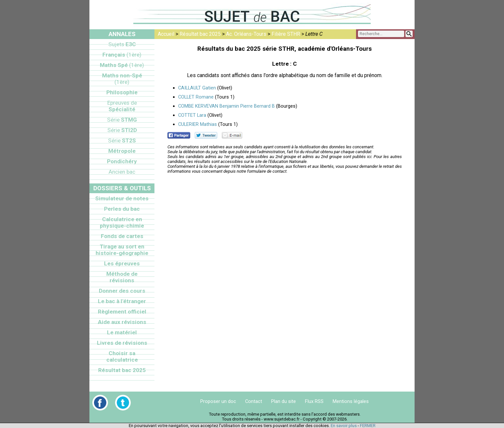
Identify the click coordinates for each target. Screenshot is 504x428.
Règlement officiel (122, 312)
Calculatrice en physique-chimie (122, 222)
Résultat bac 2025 (200, 34)
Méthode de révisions (122, 277)
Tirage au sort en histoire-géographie (122, 250)
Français (122, 55)
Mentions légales (351, 401)
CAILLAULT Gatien (197, 88)
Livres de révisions (122, 343)
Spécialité (122, 106)
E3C (122, 44)
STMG (122, 120)
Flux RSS (314, 401)
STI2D (122, 130)
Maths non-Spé (122, 79)
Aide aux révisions (122, 322)
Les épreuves (122, 263)
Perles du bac (122, 209)
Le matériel (122, 332)
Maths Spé (122, 65)
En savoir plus (344, 426)
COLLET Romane (196, 97)
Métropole (122, 151)
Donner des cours (122, 291)
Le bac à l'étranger (122, 301)
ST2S (122, 140)
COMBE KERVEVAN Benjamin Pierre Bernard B (226, 106)
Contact (254, 401)
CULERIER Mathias (198, 124)
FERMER (368, 426)
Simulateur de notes (122, 198)
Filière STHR (286, 34)
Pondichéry (122, 161)
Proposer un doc (218, 401)
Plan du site (284, 401)
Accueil (166, 34)
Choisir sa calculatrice (122, 356)
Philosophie (122, 92)
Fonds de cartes (122, 236)
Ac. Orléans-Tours (246, 34)
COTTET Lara (192, 115)
